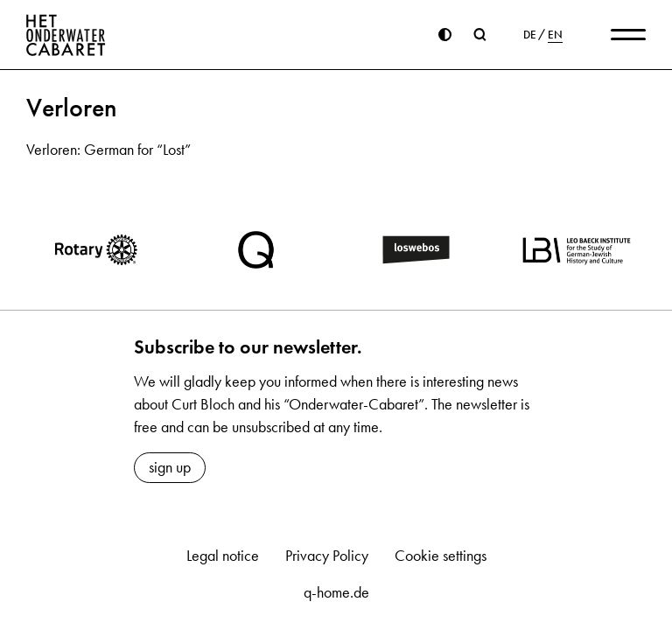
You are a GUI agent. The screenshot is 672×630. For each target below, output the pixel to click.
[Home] (66, 35)
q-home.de (336, 592)
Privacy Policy (327, 556)
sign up (170, 467)
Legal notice (223, 556)
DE (530, 35)
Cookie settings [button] (441, 556)
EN (555, 35)
